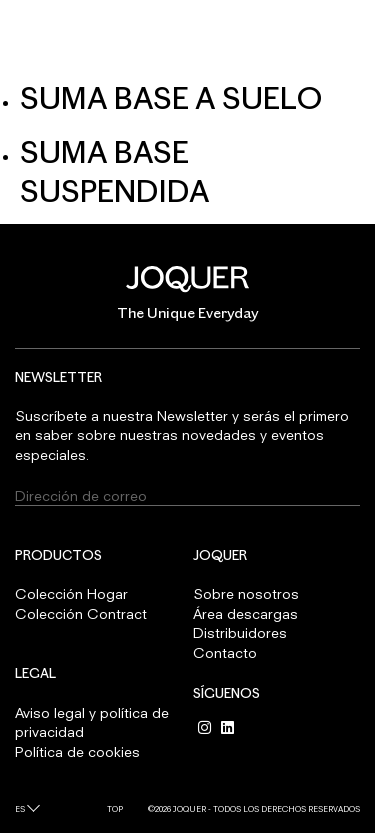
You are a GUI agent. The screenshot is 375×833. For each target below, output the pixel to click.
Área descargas (245, 613)
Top (115, 809)
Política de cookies (77, 751)
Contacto (225, 652)
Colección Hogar (71, 593)
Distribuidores (240, 632)
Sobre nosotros (246, 593)
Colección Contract (81, 613)
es (20, 809)
